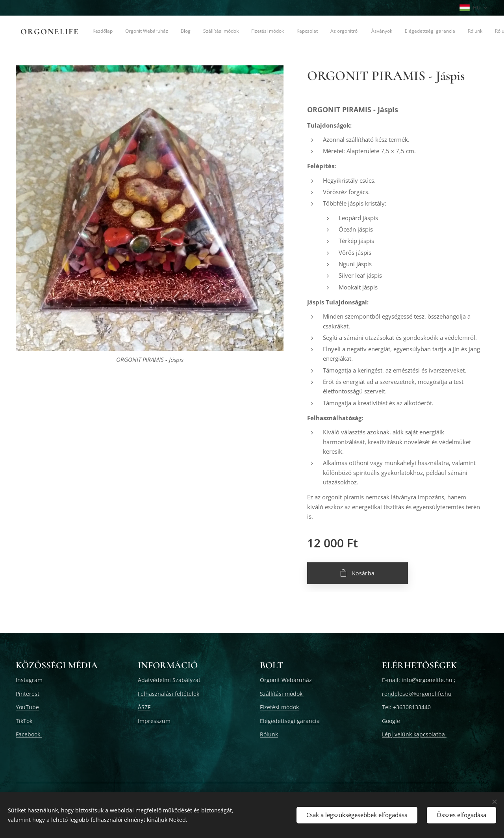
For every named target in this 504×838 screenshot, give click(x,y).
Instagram (29, 680)
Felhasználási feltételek (169, 694)
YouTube (27, 707)
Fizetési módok (279, 707)
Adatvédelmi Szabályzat (169, 680)
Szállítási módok (282, 694)
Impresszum (154, 721)
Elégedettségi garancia (290, 721)
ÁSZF (144, 707)
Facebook (29, 734)
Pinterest (28, 694)
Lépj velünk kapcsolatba (414, 734)
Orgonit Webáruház (286, 680)
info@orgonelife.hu (427, 680)
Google (391, 721)
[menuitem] (139, 32)
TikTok (24, 721)
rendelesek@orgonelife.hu (417, 694)
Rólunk (269, 734)
